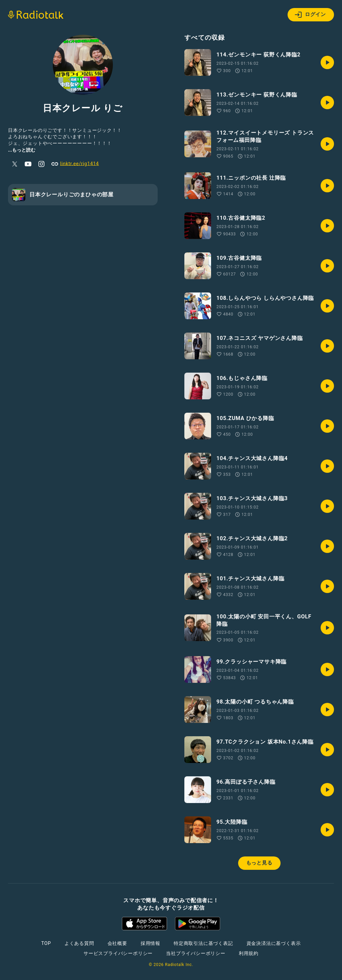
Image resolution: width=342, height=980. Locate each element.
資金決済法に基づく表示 (274, 943)
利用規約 (249, 953)
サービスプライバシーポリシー (118, 953)
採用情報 (150, 943)
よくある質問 (79, 943)
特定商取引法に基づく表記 (203, 943)
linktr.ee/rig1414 (75, 164)
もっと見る (259, 863)
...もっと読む (22, 150)
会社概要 (117, 943)
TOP (46, 943)
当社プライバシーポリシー (196, 953)
